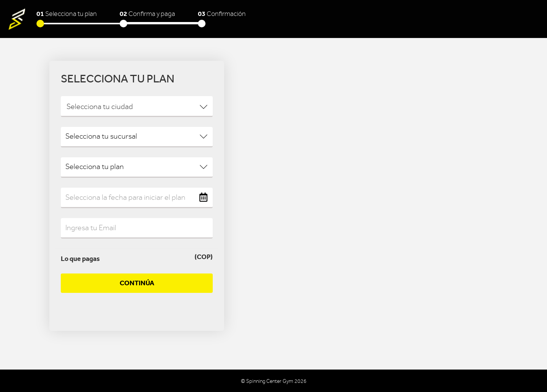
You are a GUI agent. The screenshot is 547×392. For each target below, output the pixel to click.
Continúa (137, 283)
